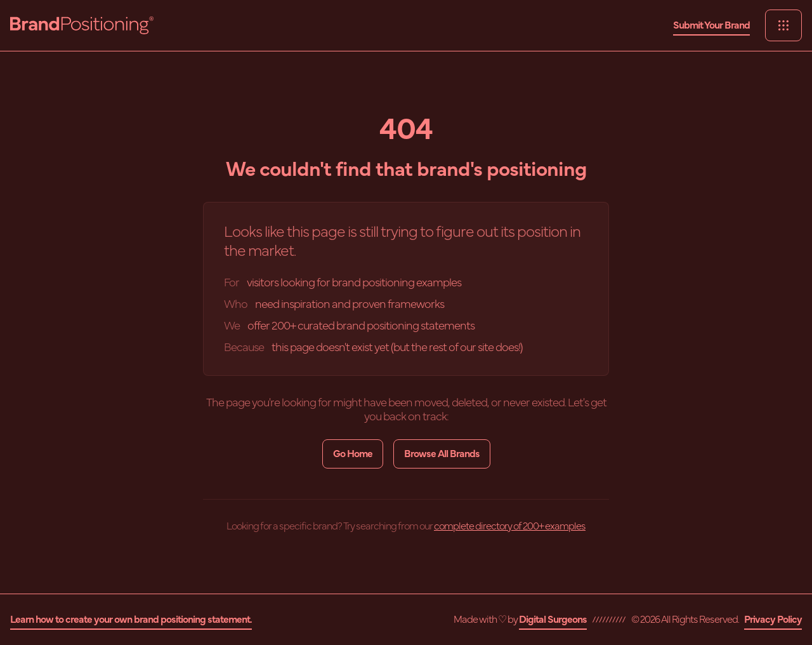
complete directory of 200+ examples (510, 526)
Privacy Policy (773, 620)
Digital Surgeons (553, 620)
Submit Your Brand (711, 25)
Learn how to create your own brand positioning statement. (131, 620)
